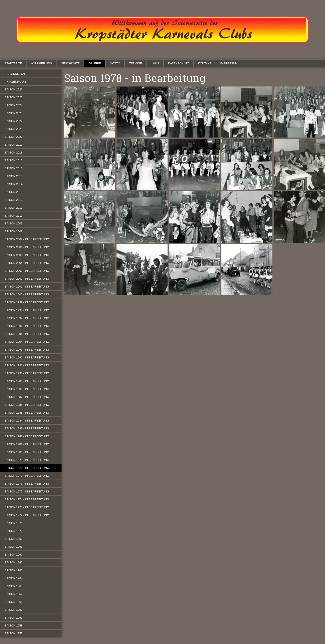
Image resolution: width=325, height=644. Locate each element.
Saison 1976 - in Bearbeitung (27, 484)
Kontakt (205, 63)
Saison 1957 (14, 633)
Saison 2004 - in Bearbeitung (27, 263)
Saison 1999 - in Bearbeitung (27, 302)
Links (155, 63)
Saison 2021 (14, 129)
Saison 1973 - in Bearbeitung (27, 507)
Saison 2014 (14, 184)
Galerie (95, 63)
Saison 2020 (14, 137)
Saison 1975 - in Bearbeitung (27, 491)
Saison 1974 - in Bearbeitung (27, 499)
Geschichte (70, 63)
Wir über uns (41, 63)
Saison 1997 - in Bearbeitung (27, 318)
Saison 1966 (14, 562)
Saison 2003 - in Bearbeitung (27, 271)
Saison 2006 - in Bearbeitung (27, 247)
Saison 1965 (14, 570)
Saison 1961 (14, 602)
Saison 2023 (14, 113)
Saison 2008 (14, 231)
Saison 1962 (14, 594)
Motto (115, 63)
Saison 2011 (14, 208)
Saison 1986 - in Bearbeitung (27, 405)
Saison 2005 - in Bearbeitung (27, 255)
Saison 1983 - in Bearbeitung (27, 428)
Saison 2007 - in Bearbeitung (27, 239)
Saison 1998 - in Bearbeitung (27, 310)
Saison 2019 (14, 145)
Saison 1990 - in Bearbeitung (27, 373)
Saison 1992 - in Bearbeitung (27, 357)
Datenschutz (178, 63)
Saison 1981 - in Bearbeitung (27, 444)
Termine (135, 63)
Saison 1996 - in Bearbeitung (27, 326)
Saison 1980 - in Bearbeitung (27, 452)
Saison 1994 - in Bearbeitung (27, 342)
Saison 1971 (14, 523)
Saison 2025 (14, 97)
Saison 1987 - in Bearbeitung (27, 397)
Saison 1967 (14, 555)
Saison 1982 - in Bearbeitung (27, 436)
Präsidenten (15, 74)
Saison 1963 (14, 586)
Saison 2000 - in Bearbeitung (27, 294)
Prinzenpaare (16, 82)
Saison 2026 (14, 89)
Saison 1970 (14, 531)
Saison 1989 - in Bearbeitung (27, 381)
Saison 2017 (14, 160)
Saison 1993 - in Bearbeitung (27, 350)
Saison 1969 (14, 539)
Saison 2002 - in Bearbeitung (27, 279)
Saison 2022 (14, 121)
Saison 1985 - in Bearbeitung (27, 413)
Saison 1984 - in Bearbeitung (27, 421)
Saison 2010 (14, 216)
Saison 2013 (14, 192)
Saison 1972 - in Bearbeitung (27, 515)
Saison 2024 (14, 105)
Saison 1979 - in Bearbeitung (27, 460)
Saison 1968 (14, 547)
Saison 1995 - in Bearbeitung (27, 334)
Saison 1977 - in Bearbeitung (27, 476)
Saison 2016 (14, 168)
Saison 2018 (14, 153)
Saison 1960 (14, 610)
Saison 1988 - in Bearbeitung (27, 389)
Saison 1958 (14, 625)
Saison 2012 (14, 200)
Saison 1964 (14, 578)
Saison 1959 (14, 618)
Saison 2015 (14, 176)
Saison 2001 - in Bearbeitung (27, 287)
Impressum (229, 63)
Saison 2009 (14, 223)
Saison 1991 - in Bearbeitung (27, 365)
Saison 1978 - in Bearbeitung (27, 468)
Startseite (13, 63)
